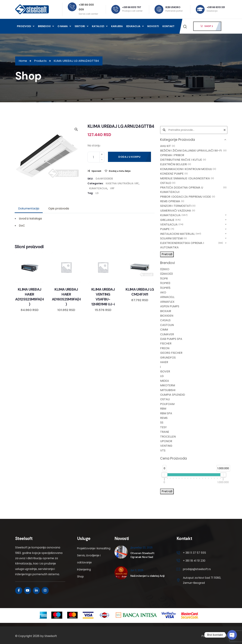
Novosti (153, 26)
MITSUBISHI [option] (168, 390)
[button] (194, 140)
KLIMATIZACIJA (98, 188)
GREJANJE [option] (170, 220)
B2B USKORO (173, 7)
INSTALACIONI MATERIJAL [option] (181, 234)
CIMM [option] (164, 330)
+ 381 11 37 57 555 (195, 553)
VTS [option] (163, 450)
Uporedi (96, 171)
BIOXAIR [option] (166, 311)
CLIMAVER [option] (167, 334)
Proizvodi (26, 26)
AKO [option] (163, 292)
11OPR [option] (164, 279)
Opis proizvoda (59, 208)
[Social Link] (19, 590)
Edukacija (135, 26)
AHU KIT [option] (168, 146)
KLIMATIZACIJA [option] (174, 215)
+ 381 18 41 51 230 (194, 561)
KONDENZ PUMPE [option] (174, 174)
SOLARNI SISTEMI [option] (173, 238)
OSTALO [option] (168, 183)
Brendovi (46, 26)
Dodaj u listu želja (120, 171)
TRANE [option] (165, 432)
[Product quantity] (96, 157)
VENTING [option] (166, 446)
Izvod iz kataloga (30, 219)
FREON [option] (165, 348)
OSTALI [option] (165, 399)
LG (97, 193)
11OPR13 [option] (165, 283)
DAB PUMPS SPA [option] (171, 339)
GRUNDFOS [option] (168, 358)
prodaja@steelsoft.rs (197, 569)
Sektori (81, 26)
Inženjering (84, 577)
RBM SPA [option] (166, 413)
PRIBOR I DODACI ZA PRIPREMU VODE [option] (188, 197)
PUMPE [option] (167, 229)
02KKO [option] (165, 269)
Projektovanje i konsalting (87, 552)
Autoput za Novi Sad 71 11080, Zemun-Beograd (199, 581)
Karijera (117, 26)
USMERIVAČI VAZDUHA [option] (178, 211)
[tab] (29, 209)
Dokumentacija (29, 208)
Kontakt (168, 26)
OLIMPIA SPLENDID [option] (173, 395)
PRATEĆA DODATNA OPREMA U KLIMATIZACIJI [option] (193, 190)
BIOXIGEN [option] (167, 316)
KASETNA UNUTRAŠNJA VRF (122, 183)
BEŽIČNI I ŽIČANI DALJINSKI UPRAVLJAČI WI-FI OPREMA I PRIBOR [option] (193, 153)
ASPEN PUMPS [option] (170, 306)
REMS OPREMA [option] (172, 201)
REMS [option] (164, 418)
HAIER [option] (164, 362)
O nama (64, 26)
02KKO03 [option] (166, 274)
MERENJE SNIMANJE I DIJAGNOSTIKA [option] (187, 178)
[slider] (164, 475)
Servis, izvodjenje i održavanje (89, 566)
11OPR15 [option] (165, 288)
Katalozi (100, 26)
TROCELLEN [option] (168, 437)
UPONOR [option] (166, 441)
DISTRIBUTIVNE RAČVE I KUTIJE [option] (183, 160)
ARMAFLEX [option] (167, 302)
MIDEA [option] (165, 381)
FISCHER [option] (166, 343)
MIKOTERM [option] (168, 385)
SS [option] (162, 422)
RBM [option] (163, 409)
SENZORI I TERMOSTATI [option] (178, 206)
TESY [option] (163, 427)
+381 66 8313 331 (216, 7)
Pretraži (167, 254)
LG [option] (162, 376)
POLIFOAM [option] (167, 404)
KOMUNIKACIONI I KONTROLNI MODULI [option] (188, 169)
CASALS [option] (165, 320)
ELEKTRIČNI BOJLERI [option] (176, 164)
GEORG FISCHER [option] (171, 353)
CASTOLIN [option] (167, 325)
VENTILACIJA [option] (172, 225)
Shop (81, 584)
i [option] (160, 367)
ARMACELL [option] (167, 297)
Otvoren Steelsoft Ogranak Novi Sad (142, 555)
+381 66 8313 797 (132, 7)
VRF (112, 188)
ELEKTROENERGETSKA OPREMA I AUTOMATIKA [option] (192, 245)
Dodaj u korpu (129, 157)
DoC (22, 226)
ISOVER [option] (165, 371)
